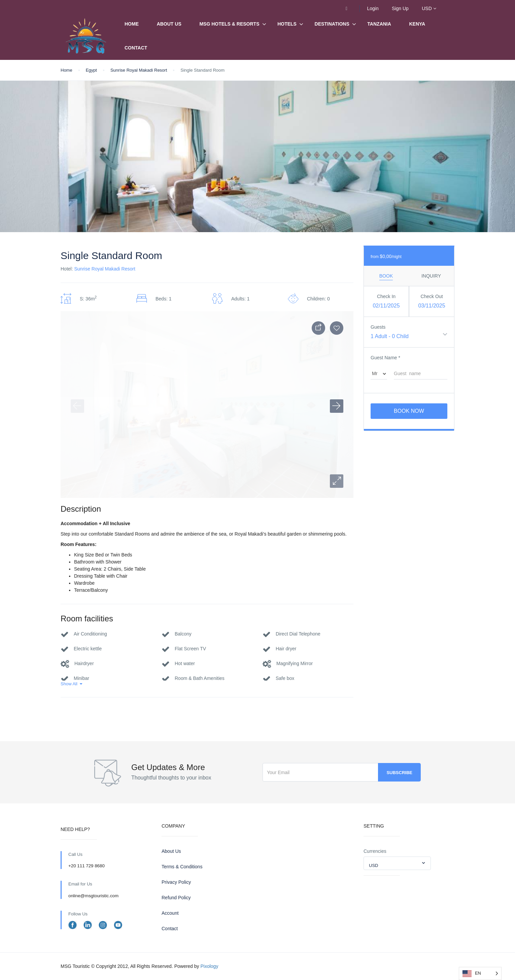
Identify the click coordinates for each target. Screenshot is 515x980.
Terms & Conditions (182, 867)
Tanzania (379, 24)
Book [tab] (386, 276)
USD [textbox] (373, 865)
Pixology (209, 966)
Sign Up (400, 8)
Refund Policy (176, 898)
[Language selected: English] (480, 973)
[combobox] (397, 863)
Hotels (287, 24)
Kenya (417, 24)
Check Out (432, 296)
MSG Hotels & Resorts (229, 24)
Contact (136, 48)
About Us (169, 24)
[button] (337, 481)
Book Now (409, 411)
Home (132, 24)
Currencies (375, 851)
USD (429, 8)
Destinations (332, 24)
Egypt (91, 70)
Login (373, 8)
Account (170, 913)
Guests (378, 327)
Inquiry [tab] (431, 276)
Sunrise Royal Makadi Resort (139, 70)
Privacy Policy (176, 882)
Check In (386, 296)
